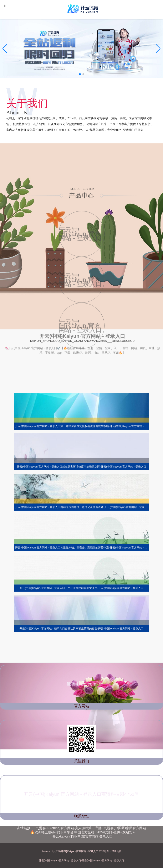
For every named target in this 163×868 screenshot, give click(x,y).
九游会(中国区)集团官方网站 (125, 828)
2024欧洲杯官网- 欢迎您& (116, 832)
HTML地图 (116, 851)
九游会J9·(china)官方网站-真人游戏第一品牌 (69, 828)
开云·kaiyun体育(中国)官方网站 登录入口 (83, 836)
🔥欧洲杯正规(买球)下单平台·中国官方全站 (62, 832)
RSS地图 (104, 851)
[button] (158, 49)
